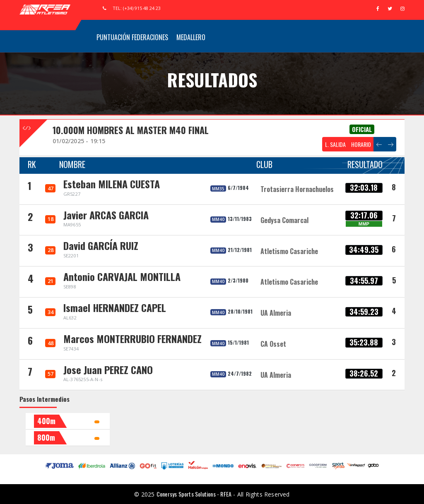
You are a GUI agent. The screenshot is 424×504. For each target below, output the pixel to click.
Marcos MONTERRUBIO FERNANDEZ (132, 338)
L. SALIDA (335, 144)
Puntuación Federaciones (132, 37)
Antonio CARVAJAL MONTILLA (122, 276)
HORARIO (361, 144)
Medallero (191, 37)
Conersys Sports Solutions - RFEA (194, 494)
